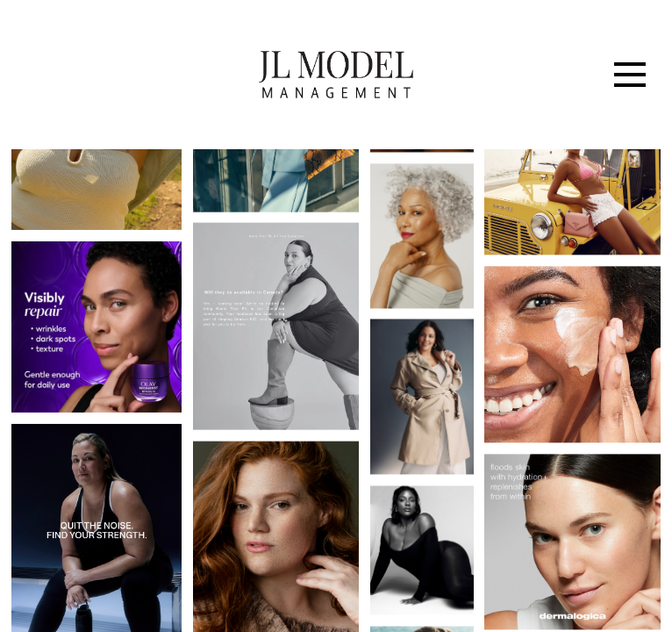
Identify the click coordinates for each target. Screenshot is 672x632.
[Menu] (630, 75)
